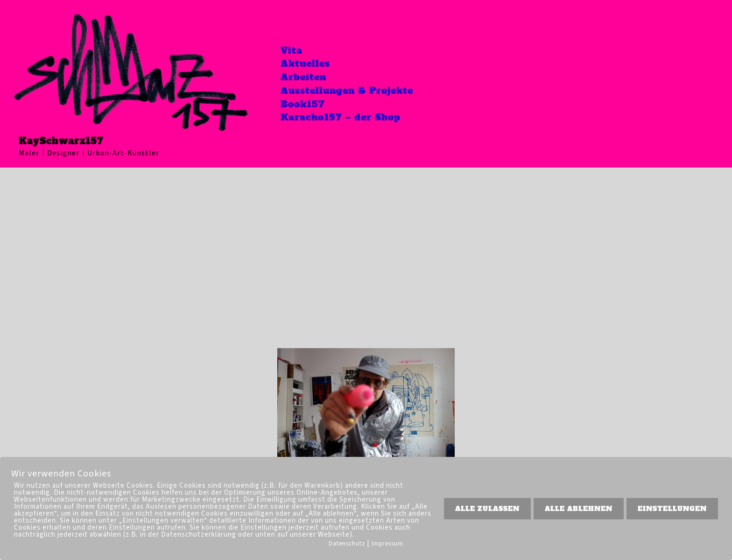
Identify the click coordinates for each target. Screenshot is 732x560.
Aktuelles (310, 63)
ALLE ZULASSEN (487, 509)
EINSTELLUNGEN (672, 509)
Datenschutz (347, 544)
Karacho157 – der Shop (346, 119)
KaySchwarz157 (61, 141)
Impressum (387, 544)
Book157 (307, 105)
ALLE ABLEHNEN (579, 509)
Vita (295, 49)
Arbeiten (308, 77)
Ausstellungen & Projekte (353, 91)
